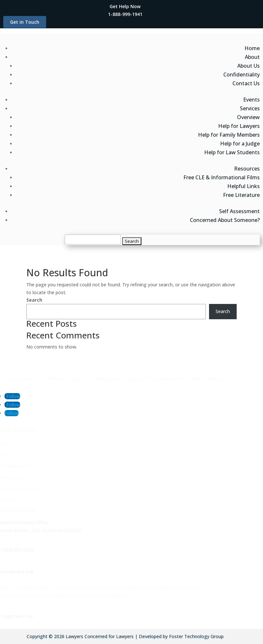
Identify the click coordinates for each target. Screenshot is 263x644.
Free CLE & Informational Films (222, 177)
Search (34, 300)
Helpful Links (243, 186)
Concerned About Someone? (225, 220)
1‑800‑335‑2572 (17, 550)
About (252, 57)
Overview (248, 117)
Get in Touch (25, 22)
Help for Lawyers (239, 126)
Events (251, 100)
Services (250, 108)
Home (252, 48)
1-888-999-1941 (17, 617)
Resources (247, 169)
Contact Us (246, 83)
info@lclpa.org (17, 572)
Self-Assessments (19, 489)
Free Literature (241, 195)
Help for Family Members (229, 135)
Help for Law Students (232, 152)
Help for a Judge (240, 144)
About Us (249, 66)
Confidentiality (242, 75)
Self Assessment (239, 211)
